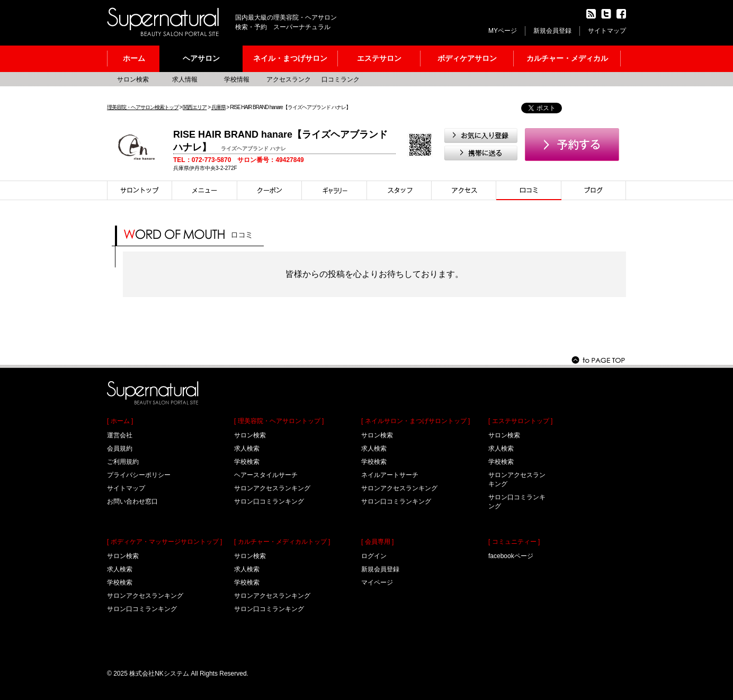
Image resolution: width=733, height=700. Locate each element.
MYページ (503, 31)
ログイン (374, 556)
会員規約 (120, 448)
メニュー (205, 190)
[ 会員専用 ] (377, 542)
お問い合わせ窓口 (132, 501)
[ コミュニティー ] (514, 542)
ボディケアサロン (467, 58)
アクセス (464, 190)
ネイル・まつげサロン (290, 58)
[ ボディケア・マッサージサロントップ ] (164, 542)
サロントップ (140, 190)
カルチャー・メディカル (567, 58)
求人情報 (185, 79)
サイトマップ (607, 31)
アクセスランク (289, 79)
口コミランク (341, 79)
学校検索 (120, 582)
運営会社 (120, 435)
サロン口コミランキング (142, 609)
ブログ (594, 190)
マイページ (377, 582)
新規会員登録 (552, 31)
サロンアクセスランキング (145, 596)
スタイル (334, 190)
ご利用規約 (123, 462)
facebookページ (511, 556)
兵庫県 (218, 107)
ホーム (134, 58)
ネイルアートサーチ (390, 475)
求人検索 (120, 569)
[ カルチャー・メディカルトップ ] (282, 542)
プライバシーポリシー (139, 475)
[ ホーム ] (120, 421)
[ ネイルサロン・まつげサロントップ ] (415, 421)
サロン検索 (133, 79)
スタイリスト (399, 190)
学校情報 (237, 79)
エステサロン (379, 58)
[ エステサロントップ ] (520, 421)
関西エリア (195, 107)
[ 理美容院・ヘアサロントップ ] (279, 421)
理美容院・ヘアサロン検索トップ (143, 107)
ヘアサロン (201, 58)
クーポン (270, 190)
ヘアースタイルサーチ (266, 475)
